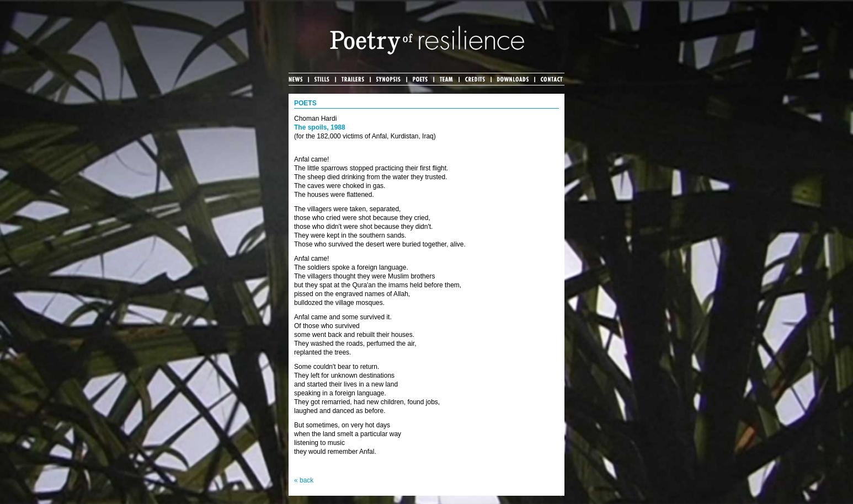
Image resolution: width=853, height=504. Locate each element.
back (306, 480)
